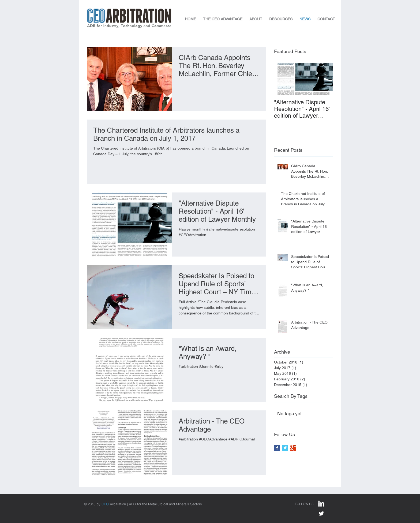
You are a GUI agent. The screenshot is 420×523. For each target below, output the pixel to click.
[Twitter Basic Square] (285, 448)
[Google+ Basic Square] (293, 448)
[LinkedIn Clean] (321, 504)
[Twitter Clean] (321, 513)
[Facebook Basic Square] (277, 448)
